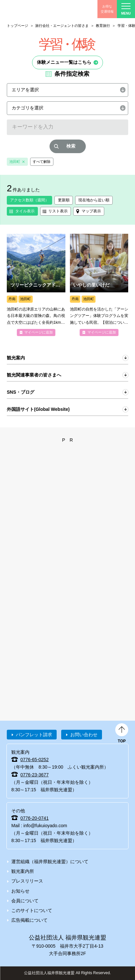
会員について (25, 901)
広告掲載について (29, 920)
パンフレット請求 (34, 735)
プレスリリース (27, 881)
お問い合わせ (84, 735)
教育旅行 (103, 26)
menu (126, 9)
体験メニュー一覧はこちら (64, 62)
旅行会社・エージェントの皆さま (62, 26)
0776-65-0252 (34, 760)
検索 (71, 146)
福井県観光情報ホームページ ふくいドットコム (36, 9)
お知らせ (20, 891)
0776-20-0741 (34, 818)
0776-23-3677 (34, 775)
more (36, 285)
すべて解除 (42, 162)
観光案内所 (23, 871)
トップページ (17, 26)
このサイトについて (32, 910)
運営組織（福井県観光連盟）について (50, 862)
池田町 (15, 162)
